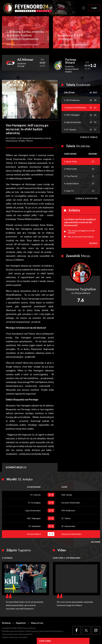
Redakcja (6, 623)
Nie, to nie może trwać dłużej (80, 237)
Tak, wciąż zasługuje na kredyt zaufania (81, 232)
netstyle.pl (23, 637)
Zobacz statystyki (86, 198)
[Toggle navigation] (84, 8)
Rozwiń (96, 542)
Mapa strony (37, 623)
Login (94, 8)
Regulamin (21, 623)
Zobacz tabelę (89, 137)
